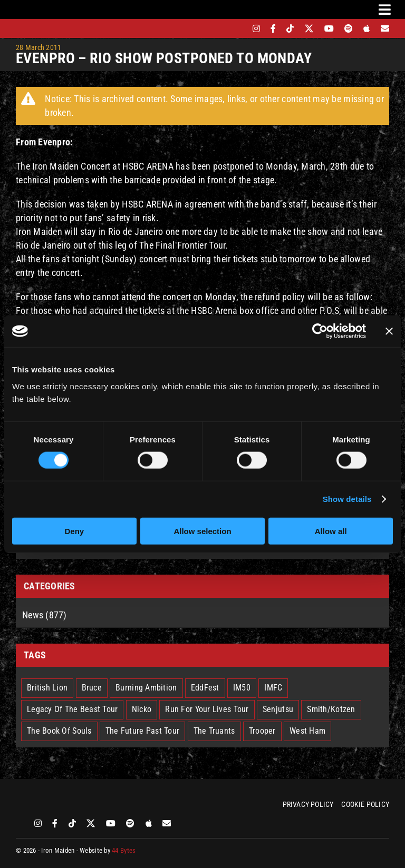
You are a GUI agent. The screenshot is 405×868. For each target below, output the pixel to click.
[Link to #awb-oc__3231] (385, 9)
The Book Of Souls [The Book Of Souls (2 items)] (59, 731)
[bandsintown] (238, 28)
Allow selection (202, 531)
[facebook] (273, 28)
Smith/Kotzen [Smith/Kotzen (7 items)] (331, 709)
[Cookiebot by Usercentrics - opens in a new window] (320, 331)
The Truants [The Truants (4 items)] (214, 731)
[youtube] (329, 28)
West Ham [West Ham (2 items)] (307, 731)
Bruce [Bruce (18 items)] (92, 688)
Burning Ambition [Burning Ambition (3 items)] (146, 688)
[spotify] (349, 28)
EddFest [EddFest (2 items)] (205, 688)
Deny (74, 531)
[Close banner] (389, 331)
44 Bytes (124, 850)
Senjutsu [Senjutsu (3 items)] (278, 709)
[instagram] (256, 28)
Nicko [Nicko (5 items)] (142, 709)
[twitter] (309, 28)
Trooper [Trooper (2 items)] (262, 731)
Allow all (331, 531)
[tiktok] (290, 28)
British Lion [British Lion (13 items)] (47, 688)
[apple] (367, 28)
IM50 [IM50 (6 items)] (242, 688)
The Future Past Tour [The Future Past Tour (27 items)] (142, 731)
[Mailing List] (385, 28)
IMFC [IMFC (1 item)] (273, 688)
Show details (347, 499)
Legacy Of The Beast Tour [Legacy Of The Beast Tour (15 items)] (72, 709)
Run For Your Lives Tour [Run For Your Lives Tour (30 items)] (207, 709)
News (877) (45, 615)
